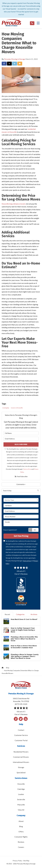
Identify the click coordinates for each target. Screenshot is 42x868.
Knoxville (21, 784)
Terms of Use (27, 469)
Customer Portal (21, 740)
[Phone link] (32, 23)
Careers (21, 847)
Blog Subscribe (21, 444)
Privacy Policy (17, 861)
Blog (21, 826)
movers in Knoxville (17, 408)
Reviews (21, 842)
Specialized (21, 772)
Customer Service (21, 735)
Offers (21, 832)
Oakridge (21, 789)
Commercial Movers (21, 757)
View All (21, 810)
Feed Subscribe (21, 476)
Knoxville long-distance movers (14, 204)
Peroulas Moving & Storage (15, 59)
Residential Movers (21, 752)
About (21, 821)
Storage (21, 767)
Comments (21, 484)
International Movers (21, 762)
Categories (20, 614)
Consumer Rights (21, 837)
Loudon (21, 794)
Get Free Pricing (21, 536)
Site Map (26, 861)
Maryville (21, 805)
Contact (21, 730)
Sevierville (21, 799)
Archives (34, 614)
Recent (7, 614)
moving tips (6, 408)
